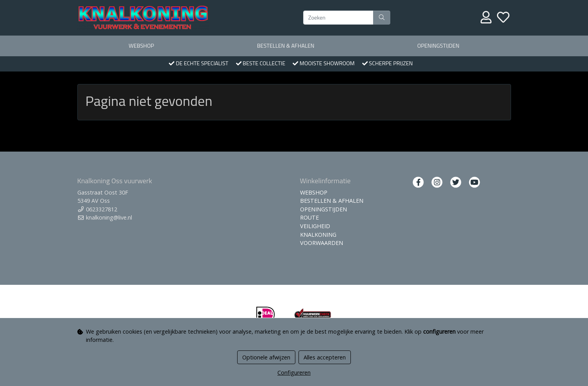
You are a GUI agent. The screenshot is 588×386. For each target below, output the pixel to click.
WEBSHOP (141, 46)
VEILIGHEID (315, 226)
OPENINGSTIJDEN (438, 46)
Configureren (294, 373)
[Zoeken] (338, 18)
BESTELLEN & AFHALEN (286, 46)
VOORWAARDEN (322, 243)
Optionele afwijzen (266, 357)
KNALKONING (318, 235)
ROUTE (309, 217)
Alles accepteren (325, 357)
